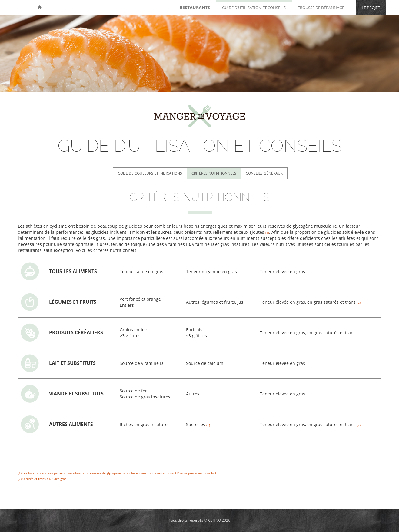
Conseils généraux (264, 173)
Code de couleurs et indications (150, 173)
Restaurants (195, 7)
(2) (20, 479)
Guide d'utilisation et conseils (254, 8)
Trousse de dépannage (321, 8)
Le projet (371, 8)
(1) (20, 473)
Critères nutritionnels (214, 173)
